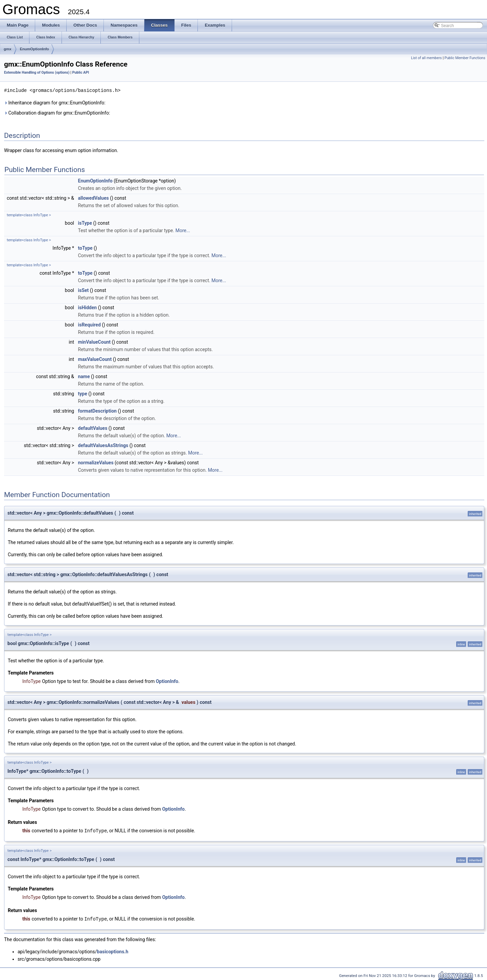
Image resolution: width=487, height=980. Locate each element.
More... (183, 230)
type (83, 393)
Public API (80, 72)
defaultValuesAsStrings (103, 445)
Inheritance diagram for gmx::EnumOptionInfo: (55, 102)
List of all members (426, 58)
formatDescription (97, 411)
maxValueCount (95, 359)
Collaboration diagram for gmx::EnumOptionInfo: (57, 113)
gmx (8, 49)
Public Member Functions (465, 58)
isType (85, 223)
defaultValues (93, 428)
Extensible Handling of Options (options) (37, 72)
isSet (84, 290)
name (84, 376)
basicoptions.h (113, 951)
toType (85, 248)
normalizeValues (96, 462)
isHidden (88, 307)
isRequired (89, 324)
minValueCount (95, 342)
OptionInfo (167, 681)
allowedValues (94, 198)
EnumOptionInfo (34, 49)
